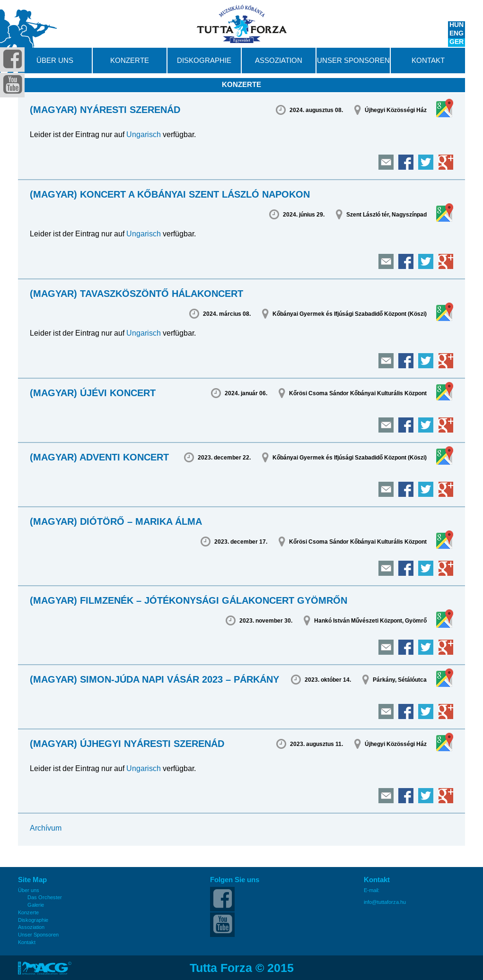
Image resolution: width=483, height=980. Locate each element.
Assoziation (279, 61)
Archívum (46, 828)
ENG (457, 34)
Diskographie (204, 61)
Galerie (36, 905)
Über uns (55, 61)
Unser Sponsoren (353, 61)
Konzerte (130, 61)
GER (457, 43)
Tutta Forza (242, 24)
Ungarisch (144, 134)
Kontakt (428, 61)
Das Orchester (45, 898)
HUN (457, 26)
